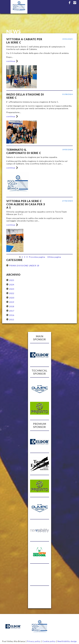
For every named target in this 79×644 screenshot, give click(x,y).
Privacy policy (34, 641)
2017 (12, 311)
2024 (12, 285)
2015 (12, 320)
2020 (12, 298)
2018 (12, 306)
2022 (12, 293)
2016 (12, 315)
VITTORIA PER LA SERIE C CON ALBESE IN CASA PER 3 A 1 (26, 204)
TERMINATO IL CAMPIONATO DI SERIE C (24, 151)
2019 (12, 302)
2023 (12, 289)
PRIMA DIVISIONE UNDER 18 (24, 266)
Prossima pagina (37, 257)
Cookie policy (49, 641)
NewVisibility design (67, 641)
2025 (12, 280)
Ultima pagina (54, 257)
